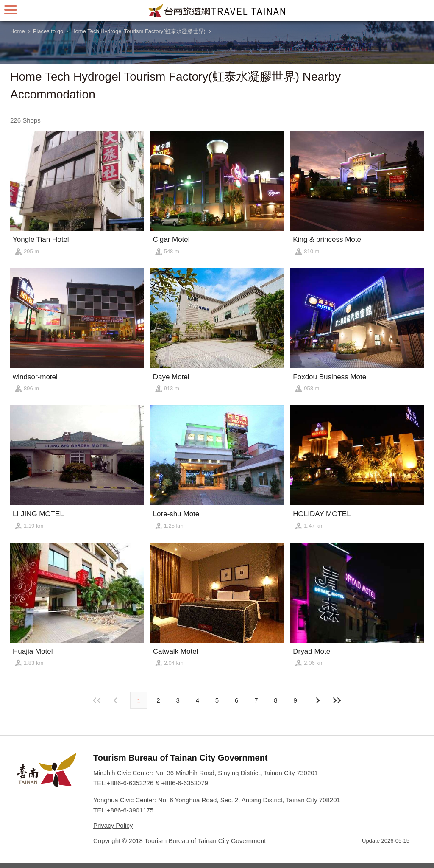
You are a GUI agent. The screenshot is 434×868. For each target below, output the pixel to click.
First (97, 700)
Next (117, 700)
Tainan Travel (217, 11)
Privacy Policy (113, 825)
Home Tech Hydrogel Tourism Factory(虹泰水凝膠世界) (138, 31)
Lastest (337, 700)
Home (18, 31)
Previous (317, 700)
